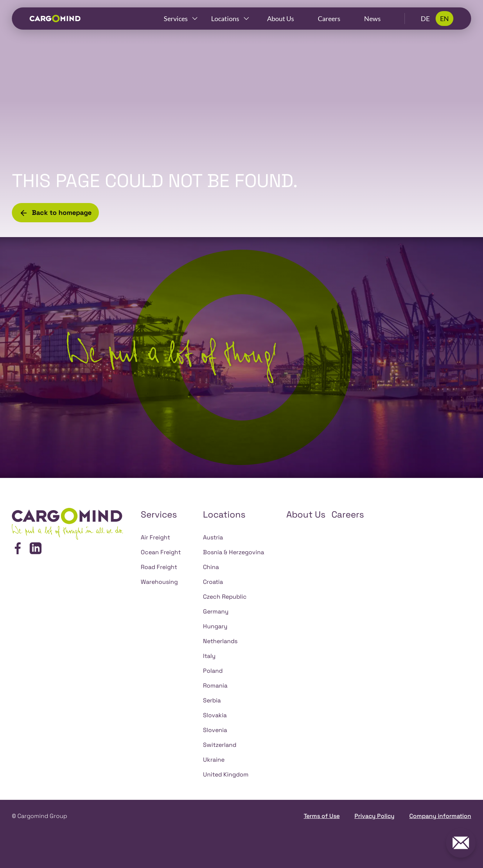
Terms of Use (322, 816)
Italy (209, 656)
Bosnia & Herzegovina (234, 552)
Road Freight (159, 567)
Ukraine (214, 760)
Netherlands (220, 641)
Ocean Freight (161, 552)
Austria (213, 537)
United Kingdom (226, 774)
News (372, 19)
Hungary (215, 626)
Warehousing (159, 582)
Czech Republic (225, 597)
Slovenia (215, 730)
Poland (213, 671)
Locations (225, 19)
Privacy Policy (374, 816)
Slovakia (215, 715)
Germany (216, 611)
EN (444, 19)
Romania (215, 686)
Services (176, 19)
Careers (329, 19)
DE (425, 19)
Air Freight (155, 537)
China (211, 567)
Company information (440, 816)
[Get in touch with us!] (461, 843)
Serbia (212, 700)
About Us (281, 19)
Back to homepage (55, 213)
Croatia (213, 582)
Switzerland (220, 745)
